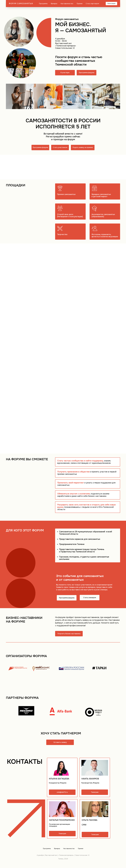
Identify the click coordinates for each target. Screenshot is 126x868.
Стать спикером (90, 598)
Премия (79, 4)
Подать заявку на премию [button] (83, 147)
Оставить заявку (60, 742)
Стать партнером (92, 4)
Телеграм (95, 792)
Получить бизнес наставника (69, 634)
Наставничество (67, 4)
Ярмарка (54, 4)
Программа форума (87, 73)
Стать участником (60, 147)
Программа (43, 4)
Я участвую (65, 73)
